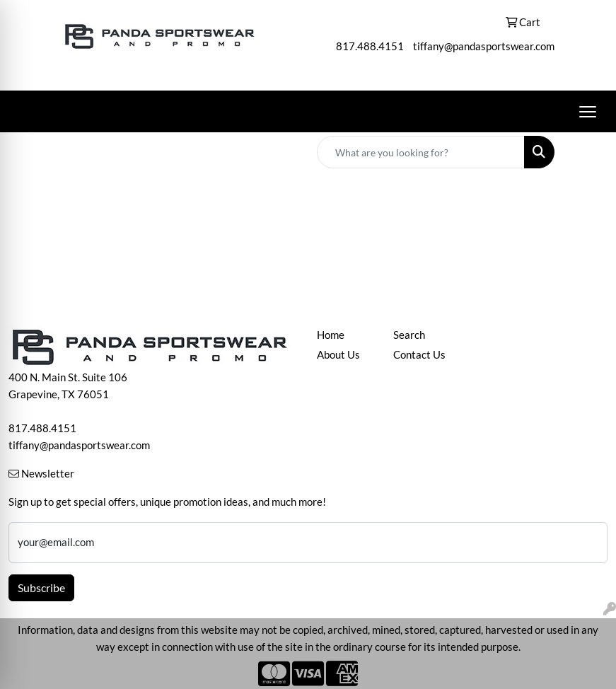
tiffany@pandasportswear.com (484, 46)
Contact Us (419, 355)
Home (331, 335)
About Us (338, 355)
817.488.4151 (370, 46)
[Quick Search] (421, 152)
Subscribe (41, 587)
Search (409, 335)
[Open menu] (588, 112)
